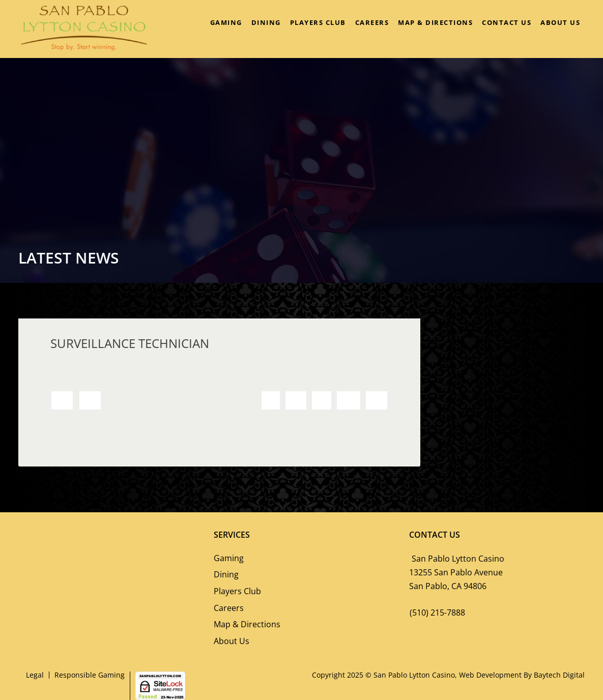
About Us (560, 22)
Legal (35, 675)
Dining (266, 22)
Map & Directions (435, 22)
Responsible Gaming (90, 675)
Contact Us (507, 22)
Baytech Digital (559, 675)
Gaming (226, 22)
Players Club (318, 22)
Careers (372, 22)
